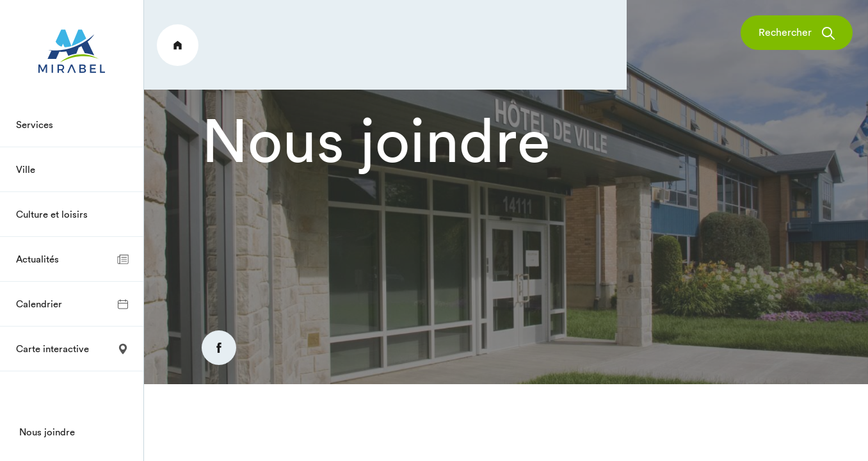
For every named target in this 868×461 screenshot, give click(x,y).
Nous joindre (47, 432)
